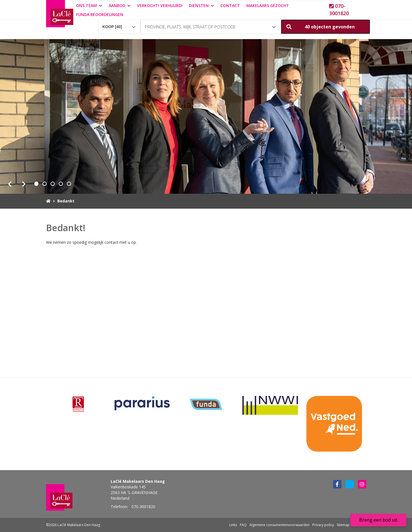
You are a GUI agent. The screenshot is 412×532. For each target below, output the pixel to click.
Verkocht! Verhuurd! (160, 5)
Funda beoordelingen (100, 14)
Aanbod (120, 5)
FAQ (243, 525)
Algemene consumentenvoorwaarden (279, 525)
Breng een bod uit (378, 520)
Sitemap (343, 525)
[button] (325, 27)
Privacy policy (323, 525)
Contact (230, 5)
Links (233, 525)
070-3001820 (339, 10)
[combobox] (119, 24)
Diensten (202, 5)
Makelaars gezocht (268, 5)
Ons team (89, 5)
